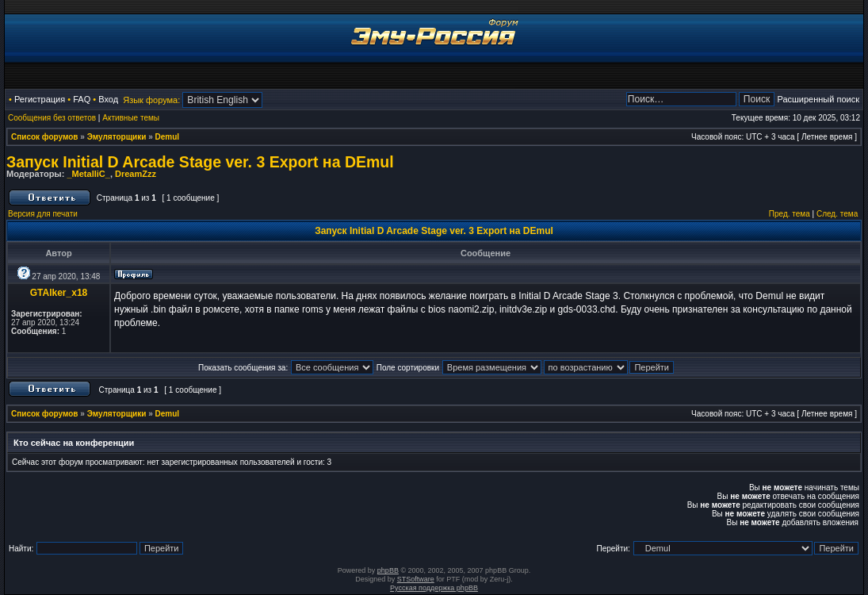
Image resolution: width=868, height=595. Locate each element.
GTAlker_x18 (59, 293)
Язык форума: (151, 100)
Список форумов (45, 137)
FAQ (82, 99)
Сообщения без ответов (52, 118)
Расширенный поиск (818, 99)
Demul (168, 137)
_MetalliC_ (88, 174)
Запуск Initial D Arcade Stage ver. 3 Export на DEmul (200, 162)
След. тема (837, 214)
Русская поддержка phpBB (434, 588)
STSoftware (416, 579)
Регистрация (40, 99)
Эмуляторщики (117, 137)
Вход (108, 99)
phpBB (388, 570)
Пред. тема (790, 214)
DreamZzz (136, 174)
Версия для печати (43, 214)
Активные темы (131, 118)
